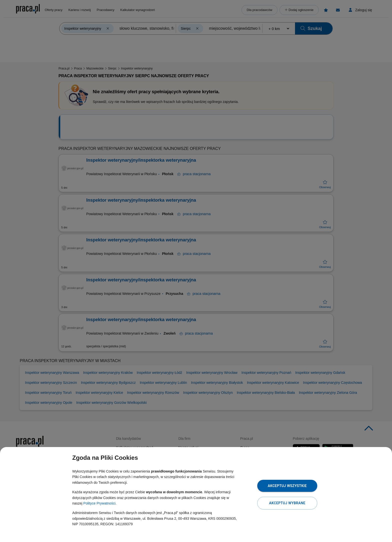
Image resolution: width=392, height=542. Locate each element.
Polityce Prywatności (99, 503)
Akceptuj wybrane (287, 503)
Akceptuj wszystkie (287, 486)
